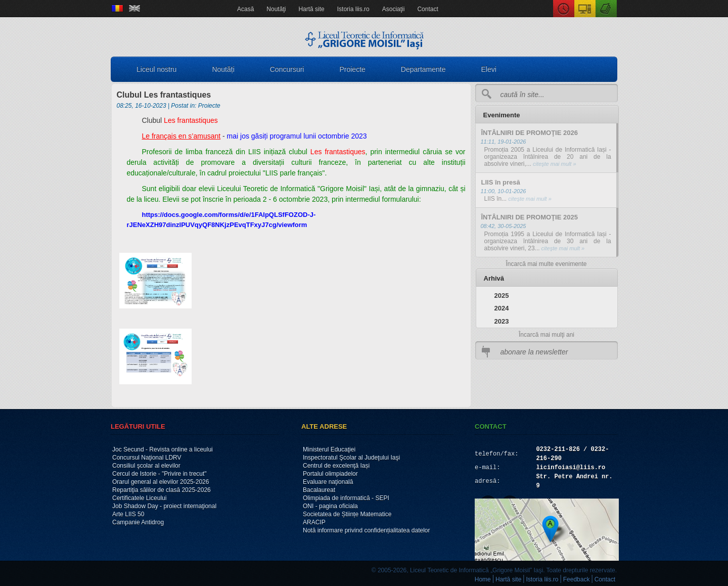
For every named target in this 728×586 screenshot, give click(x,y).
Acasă (245, 9)
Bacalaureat (319, 490)
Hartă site (311, 9)
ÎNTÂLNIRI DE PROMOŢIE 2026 (530, 133)
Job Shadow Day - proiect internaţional (164, 506)
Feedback (577, 579)
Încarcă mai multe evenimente (546, 264)
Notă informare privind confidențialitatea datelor (366, 530)
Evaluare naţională (328, 482)
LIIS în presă (501, 182)
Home (483, 579)
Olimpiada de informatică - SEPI (346, 498)
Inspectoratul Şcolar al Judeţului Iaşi (351, 458)
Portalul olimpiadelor (330, 474)
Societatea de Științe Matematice (347, 514)
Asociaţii (394, 9)
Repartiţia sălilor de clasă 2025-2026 (162, 490)
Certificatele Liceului (139, 498)
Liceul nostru (156, 69)
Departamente (423, 69)
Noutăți (223, 69)
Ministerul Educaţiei (329, 449)
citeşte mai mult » (554, 164)
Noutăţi (276, 9)
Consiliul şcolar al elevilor (146, 466)
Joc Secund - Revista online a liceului (163, 449)
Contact (427, 9)
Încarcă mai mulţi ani (547, 335)
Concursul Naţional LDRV (147, 458)
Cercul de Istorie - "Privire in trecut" (160, 474)
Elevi (489, 69)
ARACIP (314, 522)
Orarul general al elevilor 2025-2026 (161, 482)
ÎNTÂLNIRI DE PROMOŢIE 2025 (530, 217)
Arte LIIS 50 (128, 514)
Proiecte (352, 69)
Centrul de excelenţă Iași (336, 466)
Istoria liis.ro (353, 9)
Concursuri (287, 69)
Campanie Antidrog (138, 522)
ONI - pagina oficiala (330, 506)
